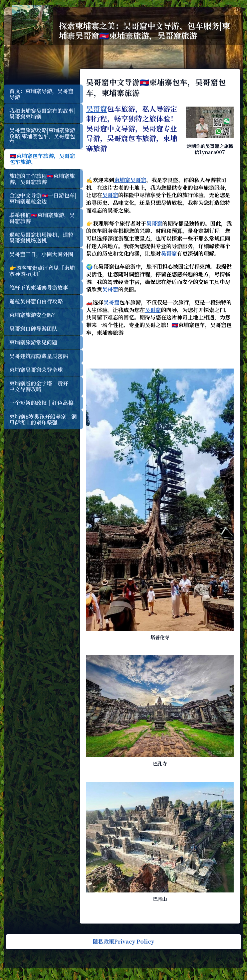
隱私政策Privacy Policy (123, 938)
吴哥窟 (100, 109)
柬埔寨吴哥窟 (134, 180)
